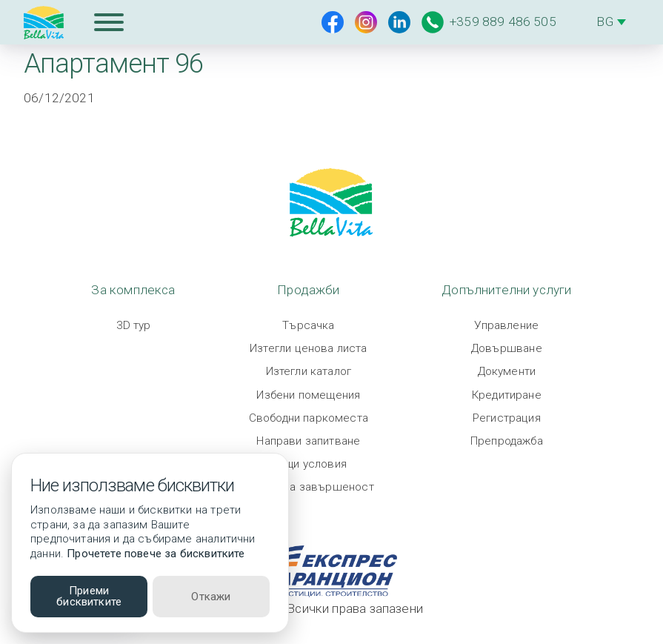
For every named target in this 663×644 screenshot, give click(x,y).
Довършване (507, 348)
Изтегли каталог (309, 371)
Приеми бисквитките (89, 596)
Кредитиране (507, 395)
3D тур (134, 325)
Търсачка (308, 325)
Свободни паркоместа (309, 418)
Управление (506, 325)
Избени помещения (308, 395)
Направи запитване (308, 441)
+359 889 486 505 (489, 22)
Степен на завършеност (309, 487)
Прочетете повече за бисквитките (156, 554)
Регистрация (507, 418)
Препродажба (507, 441)
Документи (507, 371)
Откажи (211, 597)
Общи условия (309, 464)
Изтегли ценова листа (308, 348)
